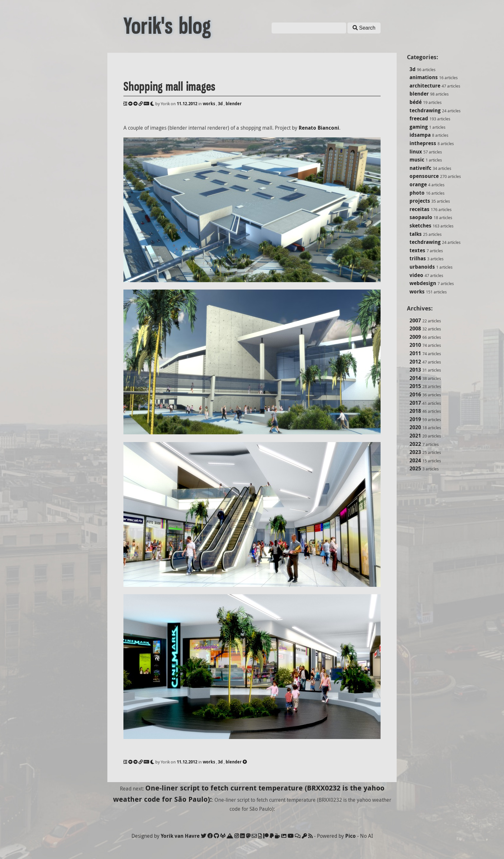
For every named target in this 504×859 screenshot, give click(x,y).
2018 (415, 411)
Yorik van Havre (180, 836)
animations (424, 77)
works (417, 291)
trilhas (418, 258)
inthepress (423, 143)
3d (413, 69)
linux (416, 152)
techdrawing (425, 110)
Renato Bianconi (319, 128)
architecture (425, 86)
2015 (415, 386)
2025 (415, 468)
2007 (415, 320)
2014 (415, 378)
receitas (419, 209)
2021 (415, 436)
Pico (351, 836)
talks (416, 234)
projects (420, 201)
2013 (415, 370)
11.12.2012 (187, 104)
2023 (415, 452)
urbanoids (422, 267)
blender (419, 94)
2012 (415, 362)
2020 (415, 427)
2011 (415, 353)
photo (417, 193)
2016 (415, 394)
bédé (416, 102)
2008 (415, 328)
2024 (415, 460)
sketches (420, 226)
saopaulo (421, 217)
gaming (419, 127)
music (417, 160)
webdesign (423, 283)
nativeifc (420, 168)
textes (417, 250)
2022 (415, 444)
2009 (415, 337)
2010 (415, 345)
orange (418, 184)
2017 (415, 403)
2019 (415, 419)
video (416, 275)
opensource (424, 176)
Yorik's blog (167, 26)
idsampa (420, 135)
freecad (419, 118)
